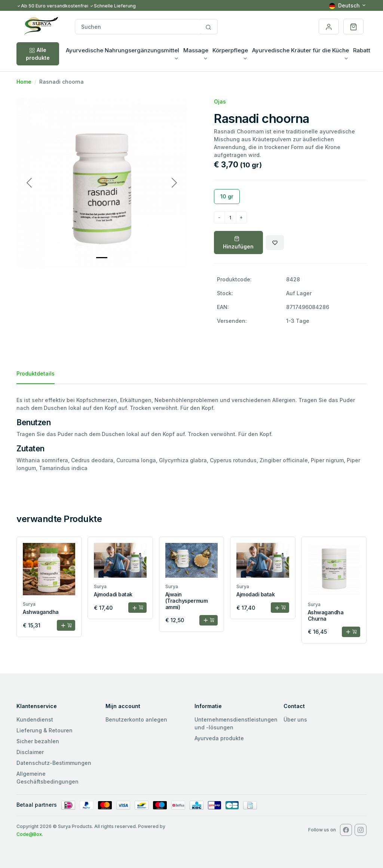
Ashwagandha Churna (326, 615)
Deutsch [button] (344, 5)
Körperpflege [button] (230, 50)
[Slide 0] (102, 258)
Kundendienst (35, 719)
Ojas (220, 101)
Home (24, 82)
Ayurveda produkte (219, 738)
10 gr (227, 196)
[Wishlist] (275, 243)
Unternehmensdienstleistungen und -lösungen (236, 723)
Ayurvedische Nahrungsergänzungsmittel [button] (122, 50)
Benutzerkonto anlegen (136, 719)
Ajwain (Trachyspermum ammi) (186, 601)
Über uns (295, 719)
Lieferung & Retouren (45, 730)
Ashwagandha (41, 612)
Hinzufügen (238, 243)
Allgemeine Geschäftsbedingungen (48, 778)
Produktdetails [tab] (36, 373)
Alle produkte (38, 54)
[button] (353, 27)
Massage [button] (196, 50)
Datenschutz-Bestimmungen (54, 763)
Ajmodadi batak (113, 594)
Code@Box (29, 834)
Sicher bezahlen (38, 741)
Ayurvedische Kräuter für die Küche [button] (301, 50)
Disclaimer (30, 752)
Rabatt (362, 50)
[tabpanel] (191, 434)
